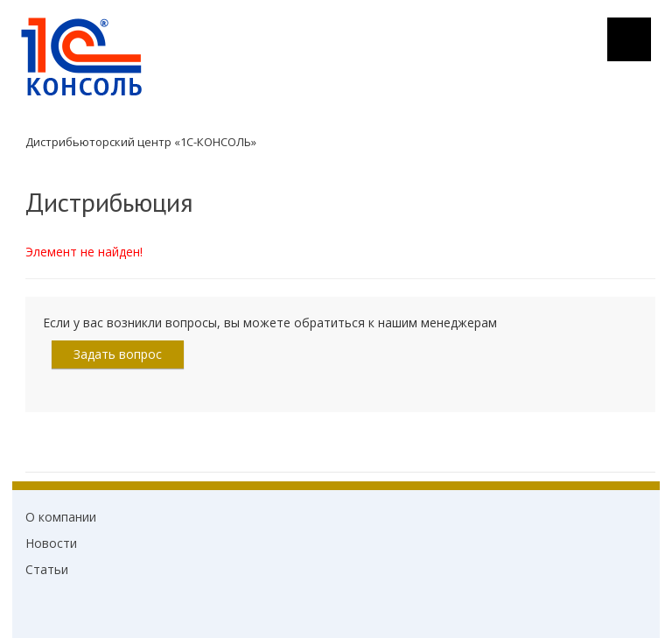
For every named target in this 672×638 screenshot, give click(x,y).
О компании (61, 517)
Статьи (47, 569)
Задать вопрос (118, 354)
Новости (51, 543)
